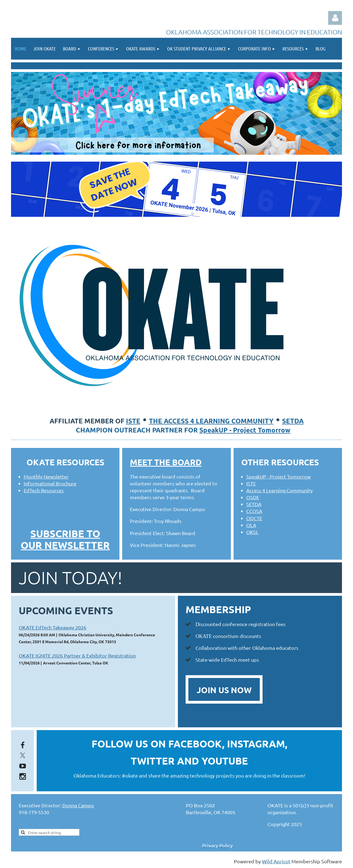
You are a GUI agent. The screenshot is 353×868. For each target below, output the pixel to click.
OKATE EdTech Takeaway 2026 (53, 627)
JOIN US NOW (224, 690)
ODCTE (254, 518)
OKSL (252, 532)
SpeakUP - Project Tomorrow (245, 430)
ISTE (133, 421)
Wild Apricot (276, 861)
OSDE (253, 497)
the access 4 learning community (211, 421)
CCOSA (254, 511)
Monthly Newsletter (46, 476)
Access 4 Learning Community (280, 490)
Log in (335, 18)
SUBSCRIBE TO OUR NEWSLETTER (65, 539)
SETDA (293, 421)
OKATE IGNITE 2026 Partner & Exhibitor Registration (77, 655)
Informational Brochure (50, 483)
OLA (251, 525)
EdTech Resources (44, 490)
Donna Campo (78, 805)
